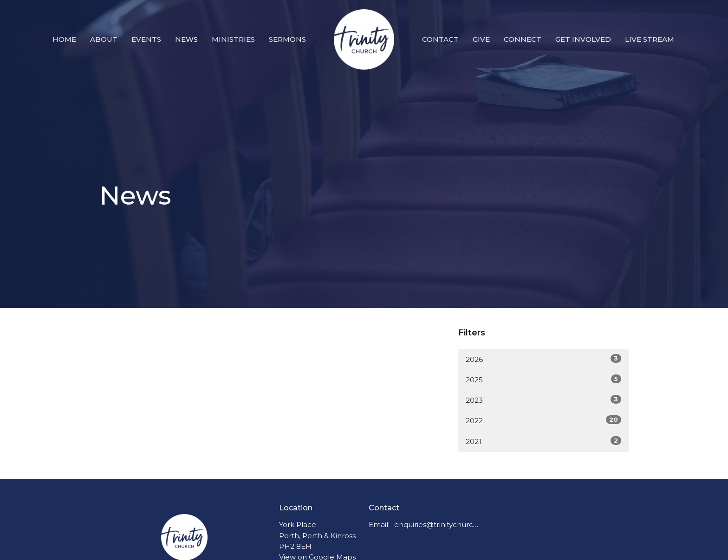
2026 (543, 359)
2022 (543, 420)
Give (481, 39)
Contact (440, 39)
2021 (543, 441)
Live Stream (650, 39)
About (104, 39)
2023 (543, 400)
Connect (523, 39)
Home (64, 39)
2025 (543, 379)
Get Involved (583, 39)
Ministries (233, 39)
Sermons (287, 39)
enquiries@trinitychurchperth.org (437, 525)
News (186, 39)
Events (146, 39)
